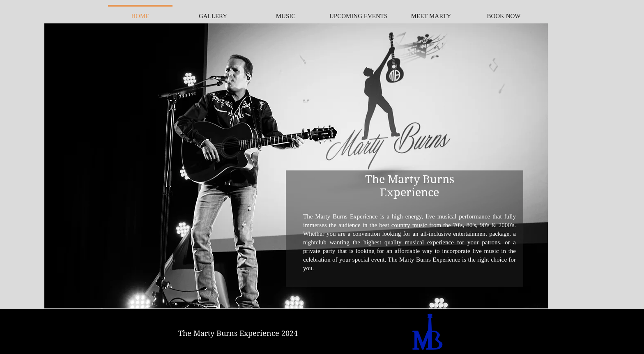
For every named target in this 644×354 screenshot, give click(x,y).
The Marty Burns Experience (410, 186)
